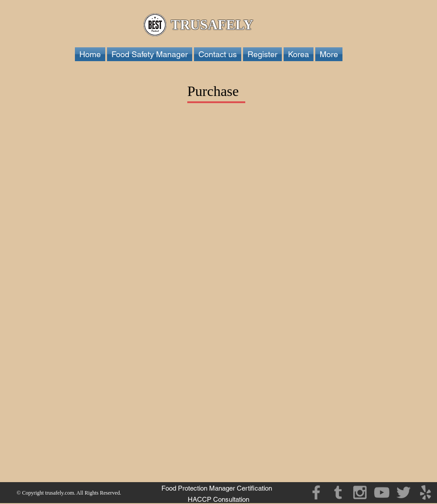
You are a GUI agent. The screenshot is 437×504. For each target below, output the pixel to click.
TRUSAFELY (214, 25)
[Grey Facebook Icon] (316, 492)
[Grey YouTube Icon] (382, 492)
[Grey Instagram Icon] (360, 492)
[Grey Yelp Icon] (425, 492)
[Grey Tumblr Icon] (338, 492)
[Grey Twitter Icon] (404, 492)
